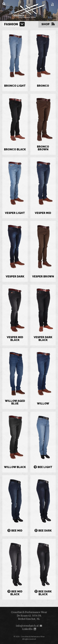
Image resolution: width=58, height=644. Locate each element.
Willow (43, 404)
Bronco (43, 86)
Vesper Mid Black (15, 339)
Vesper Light (15, 213)
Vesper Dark (15, 277)
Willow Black (15, 467)
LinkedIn (27, 629)
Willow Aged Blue (15, 402)
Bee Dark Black (43, 593)
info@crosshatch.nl (27, 626)
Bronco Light (15, 86)
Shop (48, 24)
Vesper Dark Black (43, 339)
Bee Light (43, 467)
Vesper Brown (43, 277)
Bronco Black (15, 150)
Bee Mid (15, 531)
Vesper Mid (43, 213)
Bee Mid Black (15, 593)
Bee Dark (43, 531)
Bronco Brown (43, 148)
